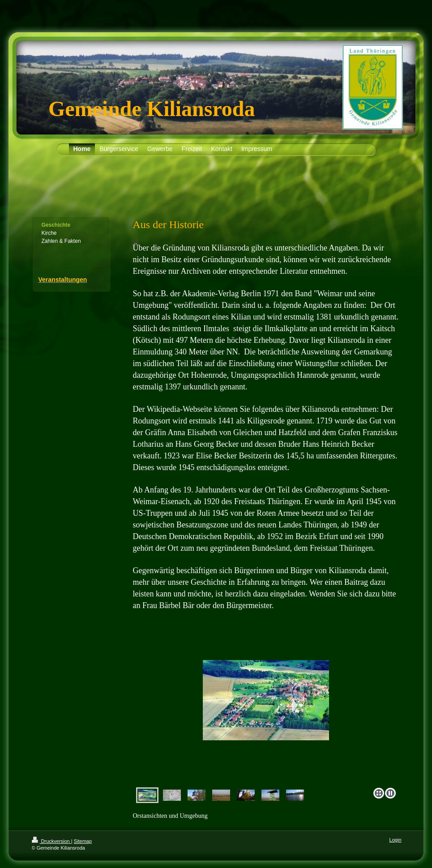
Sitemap (83, 841)
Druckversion (51, 841)
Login (396, 840)
